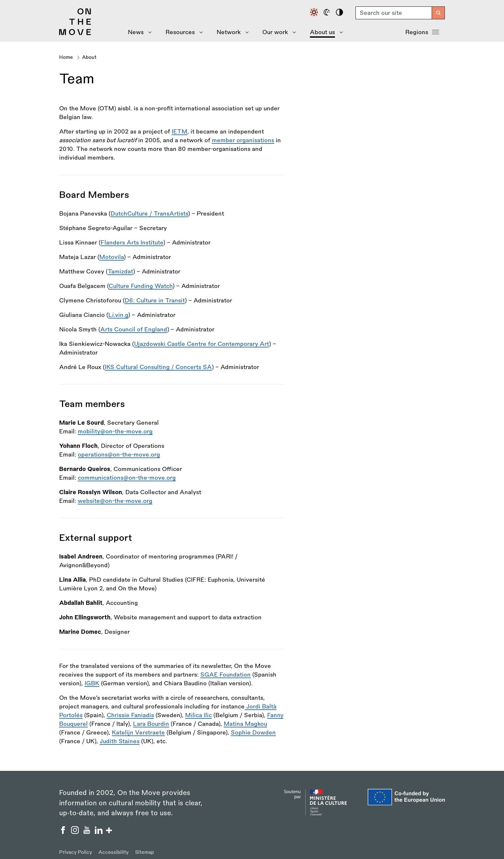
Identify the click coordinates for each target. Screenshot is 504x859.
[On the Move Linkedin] (99, 832)
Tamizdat (120, 272)
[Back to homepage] (75, 33)
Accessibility (113, 852)
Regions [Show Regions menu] (422, 32)
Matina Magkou (245, 724)
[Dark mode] (328, 13)
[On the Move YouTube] (88, 832)
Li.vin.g (118, 315)
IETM (180, 132)
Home (66, 57)
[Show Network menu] (230, 32)
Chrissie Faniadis (130, 715)
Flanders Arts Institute (132, 243)
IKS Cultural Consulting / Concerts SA (158, 367)
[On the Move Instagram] (76, 832)
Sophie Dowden (253, 733)
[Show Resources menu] (182, 32)
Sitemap (144, 852)
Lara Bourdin (151, 724)
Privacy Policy (76, 852)
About (89, 57)
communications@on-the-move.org (127, 478)
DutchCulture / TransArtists (149, 214)
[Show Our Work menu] (277, 32)
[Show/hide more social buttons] (109, 831)
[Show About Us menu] (324, 32)
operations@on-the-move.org (119, 455)
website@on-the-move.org (115, 501)
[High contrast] (340, 13)
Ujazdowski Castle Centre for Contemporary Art (202, 344)
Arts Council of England (134, 329)
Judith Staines (120, 741)
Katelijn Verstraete (138, 733)
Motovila (112, 257)
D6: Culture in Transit (155, 300)
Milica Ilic (198, 715)
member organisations (243, 140)
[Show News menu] (138, 32)
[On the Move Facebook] (64, 832)
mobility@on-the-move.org (115, 431)
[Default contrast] (315, 13)
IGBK (92, 683)
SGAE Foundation (225, 675)
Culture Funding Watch (141, 286)
